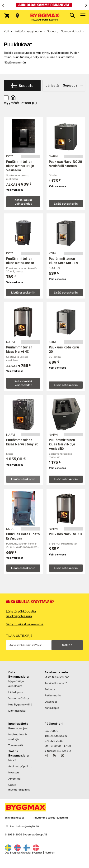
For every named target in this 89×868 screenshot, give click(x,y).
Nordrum (50, 853)
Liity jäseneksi (17, 711)
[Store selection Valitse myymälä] (17, 16)
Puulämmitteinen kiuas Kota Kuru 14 (63, 261)
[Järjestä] (64, 86)
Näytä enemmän (15, 62)
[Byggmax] (45, 17)
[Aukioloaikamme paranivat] (44, 5)
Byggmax (37, 853)
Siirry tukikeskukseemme (25, 624)
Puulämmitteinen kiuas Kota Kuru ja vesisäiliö (20, 166)
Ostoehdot (51, 702)
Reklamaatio (53, 695)
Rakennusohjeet (18, 728)
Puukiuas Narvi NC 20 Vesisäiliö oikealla (66, 164)
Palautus (50, 689)
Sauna (51, 31)
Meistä (12, 760)
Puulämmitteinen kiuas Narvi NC (19, 350)
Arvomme (14, 779)
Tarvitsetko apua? (56, 683)
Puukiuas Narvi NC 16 (65, 534)
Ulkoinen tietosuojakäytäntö (22, 826)
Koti (6, 31)
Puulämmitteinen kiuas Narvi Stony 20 (22, 442)
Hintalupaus (16, 692)
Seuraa (67, 645)
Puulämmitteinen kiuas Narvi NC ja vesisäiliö (62, 444)
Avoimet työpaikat (20, 766)
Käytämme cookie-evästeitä (51, 818)
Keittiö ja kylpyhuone (28, 31)
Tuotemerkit (16, 745)
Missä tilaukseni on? (57, 677)
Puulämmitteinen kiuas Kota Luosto (20, 261)
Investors (14, 772)
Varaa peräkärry (19, 698)
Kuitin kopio (52, 708)
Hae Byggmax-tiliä (20, 704)
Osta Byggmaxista (19, 675)
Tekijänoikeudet (14, 818)
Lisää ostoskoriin (66, 204)
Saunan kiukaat (71, 31)
